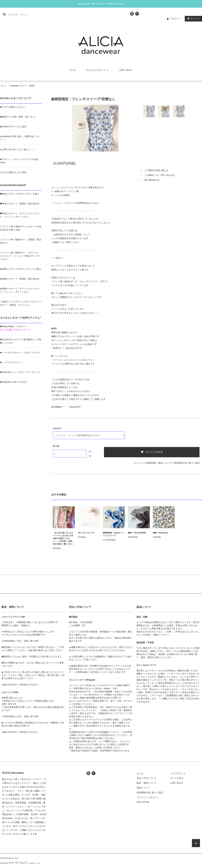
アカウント (175, 19)
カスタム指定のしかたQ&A (13, 172)
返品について (165, 463)
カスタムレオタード (98, 70)
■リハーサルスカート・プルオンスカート (20, 353)
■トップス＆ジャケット (11, 362)
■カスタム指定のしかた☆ (13, 107)
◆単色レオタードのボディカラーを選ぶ (20, 194)
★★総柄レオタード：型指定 (23, 86)
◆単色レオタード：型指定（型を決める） (21, 204)
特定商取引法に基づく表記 (187, 463)
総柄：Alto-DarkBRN (137, 533)
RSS (139, 802)
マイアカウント (178, 773)
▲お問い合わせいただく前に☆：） (17, 149)
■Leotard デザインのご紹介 (13, 127)
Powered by (20, 863)
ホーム (73, 70)
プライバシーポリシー (148, 797)
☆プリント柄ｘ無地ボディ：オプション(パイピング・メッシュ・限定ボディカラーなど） (20, 256)
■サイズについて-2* (86, 533)
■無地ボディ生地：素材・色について (18, 117)
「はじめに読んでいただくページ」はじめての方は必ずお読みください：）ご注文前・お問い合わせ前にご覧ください (63, 538)
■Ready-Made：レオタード (13, 326)
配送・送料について (147, 783)
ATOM (146, 802)
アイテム (193, 19)
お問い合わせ (126, 70)
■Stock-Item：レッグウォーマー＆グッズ (20, 372)
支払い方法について (147, 778)
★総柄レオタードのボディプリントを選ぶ (21, 269)
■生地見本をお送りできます (14, 382)
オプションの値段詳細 (145, 463)
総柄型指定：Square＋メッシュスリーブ (114, 534)
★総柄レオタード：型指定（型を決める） (21, 279)
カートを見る (177, 778)
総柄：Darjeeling (160, 533)
